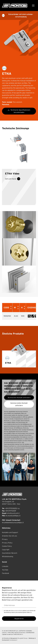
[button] (11, 308)
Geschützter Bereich (10, 553)
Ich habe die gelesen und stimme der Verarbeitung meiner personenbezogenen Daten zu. (20, 611)
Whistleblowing (8, 556)
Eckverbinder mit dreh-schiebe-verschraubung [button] (18, 15)
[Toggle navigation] (33, 6)
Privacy (5, 539)
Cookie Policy (7, 546)
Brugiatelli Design (23, 638)
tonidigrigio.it (13, 640)
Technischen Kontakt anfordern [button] (19, 398)
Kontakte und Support (10, 532)
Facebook (6, 573)
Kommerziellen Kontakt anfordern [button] (19, 404)
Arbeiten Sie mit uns (9, 536)
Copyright (6, 550)
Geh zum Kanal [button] (13, 179)
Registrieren (19, 619)
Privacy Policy (7, 543)
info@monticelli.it (13, 513)
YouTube (5, 570)
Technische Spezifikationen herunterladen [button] (19, 111)
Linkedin (5, 566)
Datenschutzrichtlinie (16, 611)
